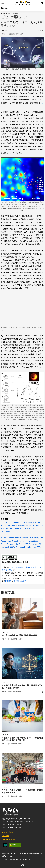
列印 (20, 17)
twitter (7, 17)
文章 (9, 13)
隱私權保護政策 (8, 832)
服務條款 (6, 836)
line (11, 17)
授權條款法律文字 (20, 581)
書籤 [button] (25, 17)
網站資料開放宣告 (9, 840)
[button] (42, 3)
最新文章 (16, 13)
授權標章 (8, 581)
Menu (3, 3)
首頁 (3, 13)
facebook (3, 17)
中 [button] (16, 17)
